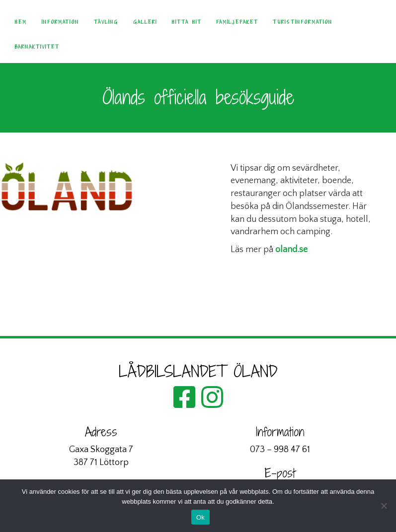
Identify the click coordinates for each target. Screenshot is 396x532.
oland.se (291, 250)
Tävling (106, 22)
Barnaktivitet (37, 47)
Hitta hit (187, 22)
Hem (21, 22)
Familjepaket (237, 22)
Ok (200, 517)
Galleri (145, 22)
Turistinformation (303, 22)
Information (60, 22)
